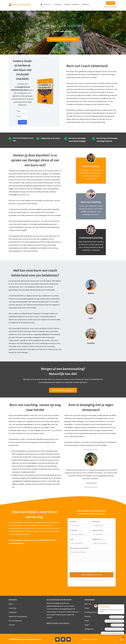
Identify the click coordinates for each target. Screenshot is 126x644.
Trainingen (13, 612)
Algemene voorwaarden (18, 616)
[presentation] (83, 567)
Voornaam (73, 522)
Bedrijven (68, 4)
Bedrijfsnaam (100, 539)
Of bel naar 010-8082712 (111, 7)
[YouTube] (69, 639)
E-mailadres (74, 530)
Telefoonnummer (98, 530)
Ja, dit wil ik (22, 122)
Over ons (48, 4)
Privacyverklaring (15, 621)
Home (11, 604)
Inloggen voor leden (90, 639)
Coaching (58, 4)
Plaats (72, 539)
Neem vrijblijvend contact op (92, 575)
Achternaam (96, 522)
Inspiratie (75, 4)
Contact (12, 625)
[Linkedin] (63, 639)
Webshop (86, 4)
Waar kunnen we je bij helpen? (79, 548)
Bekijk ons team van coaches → (59, 623)
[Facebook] (57, 639)
